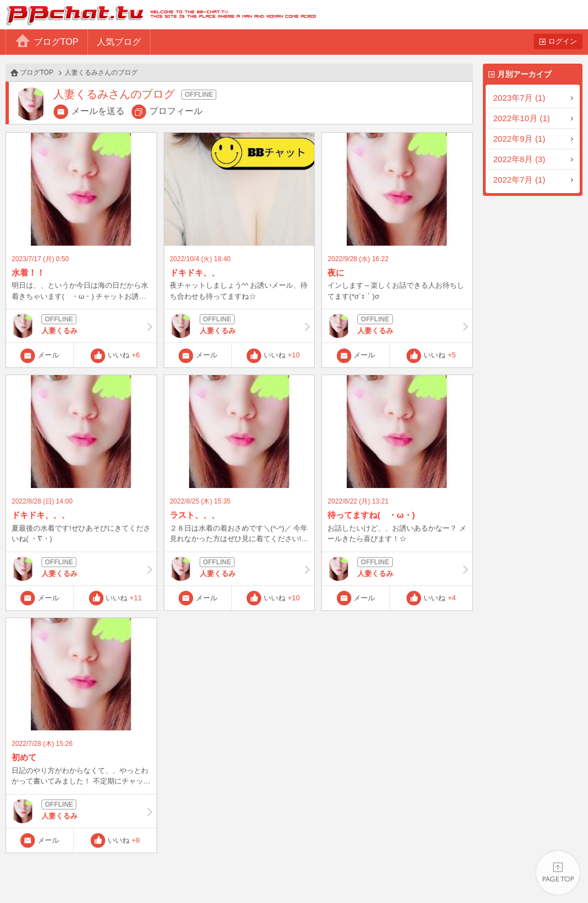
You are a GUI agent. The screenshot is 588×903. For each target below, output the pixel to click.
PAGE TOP (558, 873)
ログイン (563, 41)
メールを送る (98, 111)
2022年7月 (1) (519, 180)
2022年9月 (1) (519, 139)
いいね (124, 355)
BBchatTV (158, 15)
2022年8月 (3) (519, 159)
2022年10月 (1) (522, 118)
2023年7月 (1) (519, 98)
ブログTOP (56, 42)
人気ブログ (119, 42)
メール (48, 355)
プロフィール (176, 111)
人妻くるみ (81, 326)
